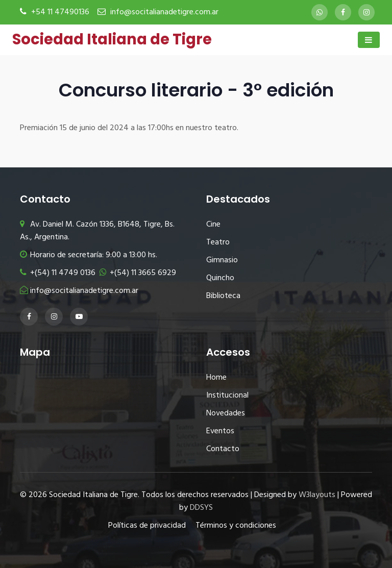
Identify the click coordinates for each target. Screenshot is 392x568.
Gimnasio (222, 260)
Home (216, 378)
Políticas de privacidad (147, 526)
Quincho (220, 278)
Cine (213, 225)
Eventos (220, 431)
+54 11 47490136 (60, 12)
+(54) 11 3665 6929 (138, 273)
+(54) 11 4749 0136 (58, 273)
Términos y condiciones (236, 526)
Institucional (227, 396)
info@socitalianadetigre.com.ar (164, 12)
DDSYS (201, 508)
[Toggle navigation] (369, 40)
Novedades (226, 413)
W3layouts (317, 495)
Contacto (223, 449)
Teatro (218, 242)
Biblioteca (223, 296)
